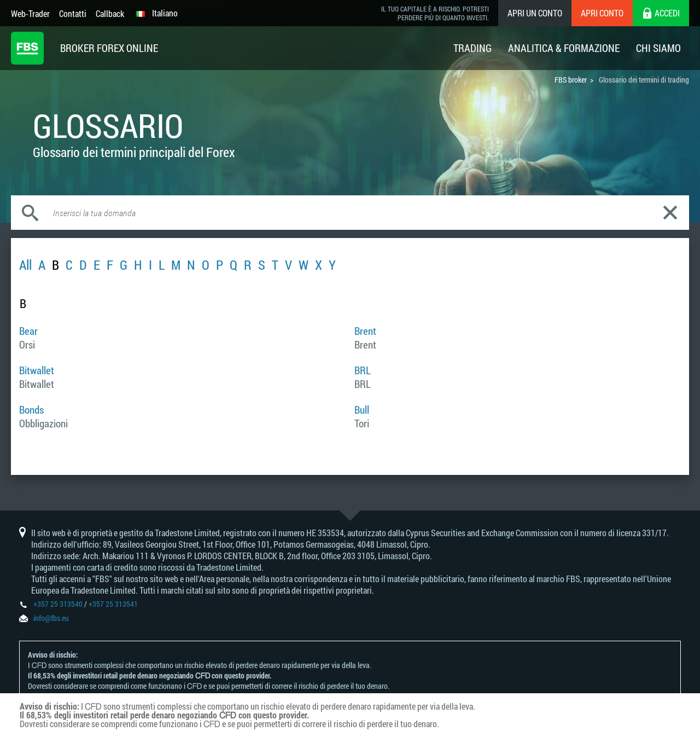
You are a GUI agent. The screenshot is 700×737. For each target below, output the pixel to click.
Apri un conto (535, 13)
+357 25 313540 (58, 604)
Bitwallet (37, 370)
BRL (363, 370)
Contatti (73, 13)
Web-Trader (30, 13)
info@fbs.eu (51, 618)
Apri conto (602, 13)
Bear (28, 331)
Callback (110, 13)
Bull (362, 410)
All (25, 265)
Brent (365, 331)
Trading (472, 48)
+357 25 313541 (113, 604)
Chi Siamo (658, 48)
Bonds (31, 410)
